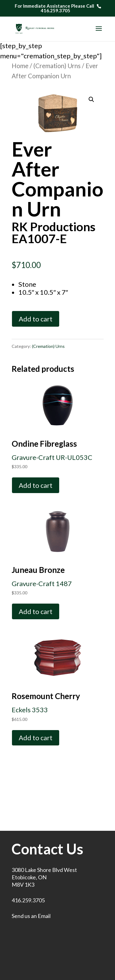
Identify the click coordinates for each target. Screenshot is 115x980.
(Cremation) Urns (57, 66)
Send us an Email (31, 916)
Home (20, 66)
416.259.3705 (28, 900)
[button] (91, 99)
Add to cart (36, 319)
